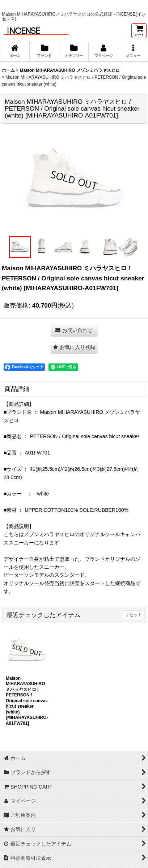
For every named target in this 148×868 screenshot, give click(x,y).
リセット (134, 615)
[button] (133, 52)
